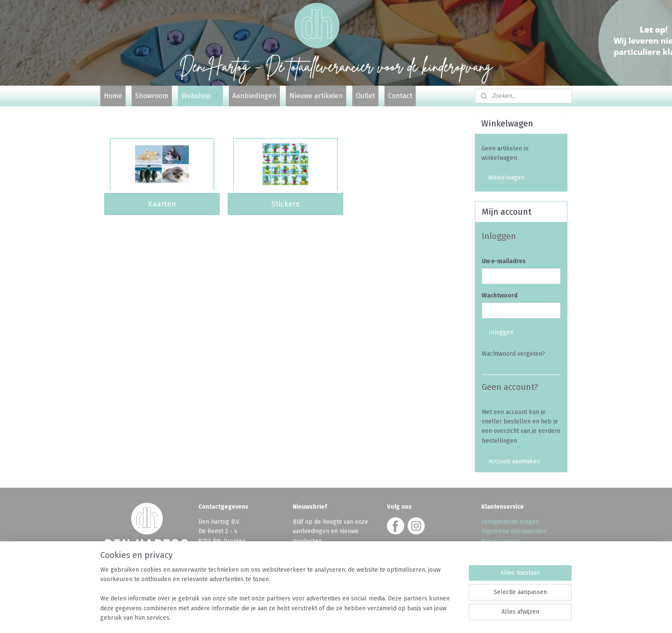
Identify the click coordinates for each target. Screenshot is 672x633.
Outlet (365, 96)
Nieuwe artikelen (316, 96)
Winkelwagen (506, 178)
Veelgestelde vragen (510, 522)
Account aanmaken (514, 461)
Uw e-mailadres (504, 261)
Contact (400, 96)
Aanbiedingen (254, 96)
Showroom (152, 96)
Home (113, 96)
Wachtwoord (500, 295)
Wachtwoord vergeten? (513, 354)
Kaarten (162, 204)
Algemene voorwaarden (514, 531)
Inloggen (501, 332)
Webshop (200, 96)
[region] (279, 599)
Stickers (285, 204)
